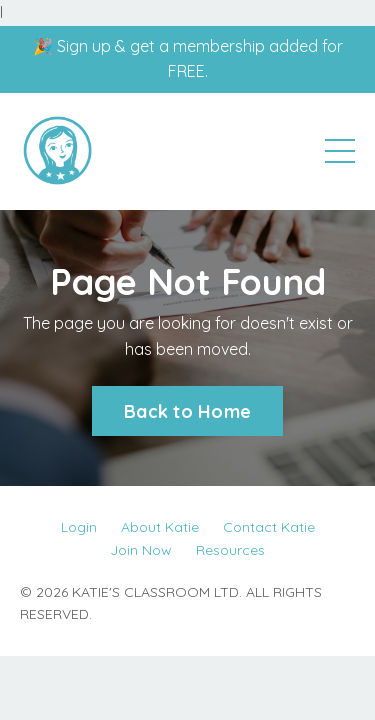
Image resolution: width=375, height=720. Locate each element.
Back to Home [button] (187, 411)
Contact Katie (269, 527)
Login (79, 527)
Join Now (141, 550)
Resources (230, 550)
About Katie (160, 527)
